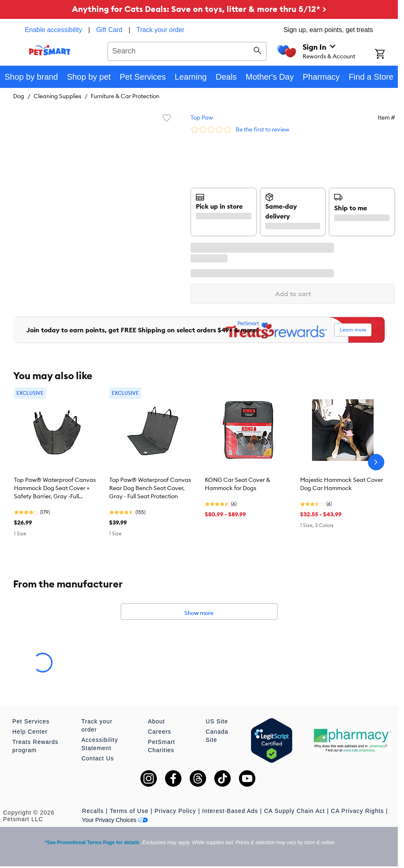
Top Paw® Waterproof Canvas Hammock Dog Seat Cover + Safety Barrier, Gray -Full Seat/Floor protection (55, 488)
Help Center (30, 732)
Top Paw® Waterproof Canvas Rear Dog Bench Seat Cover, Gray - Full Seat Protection (150, 488)
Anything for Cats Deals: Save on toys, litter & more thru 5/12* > (199, 9)
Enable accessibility (53, 30)
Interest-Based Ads (230, 811)
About (156, 721)
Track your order (160, 30)
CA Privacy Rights (357, 811)
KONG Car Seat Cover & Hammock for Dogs (238, 484)
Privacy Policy (175, 811)
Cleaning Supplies (57, 96)
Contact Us (98, 758)
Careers (160, 732)
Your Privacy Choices (115, 820)
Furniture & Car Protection (125, 96)
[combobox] (187, 50)
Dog (19, 96)
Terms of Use (129, 811)
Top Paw (202, 117)
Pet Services (31, 721)
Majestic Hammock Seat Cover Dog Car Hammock (342, 484)
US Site (217, 721)
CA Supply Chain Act (294, 811)
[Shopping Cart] (386, 55)
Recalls (93, 811)
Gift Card (109, 30)
